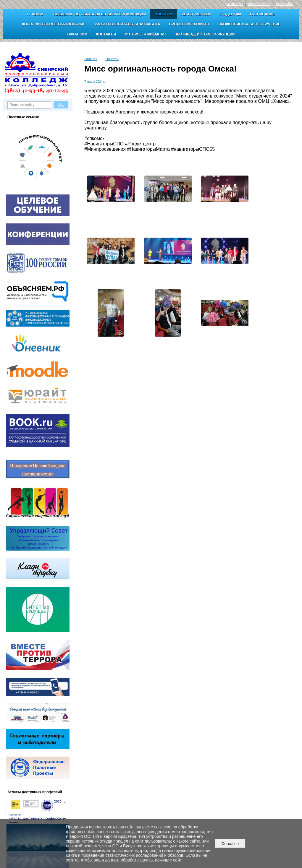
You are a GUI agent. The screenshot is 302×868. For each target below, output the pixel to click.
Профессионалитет (189, 24)
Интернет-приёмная (145, 34)
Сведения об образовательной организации (100, 14)
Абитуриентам (196, 14)
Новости (164, 14)
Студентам (230, 14)
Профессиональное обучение (249, 24)
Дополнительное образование (53, 24)
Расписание (262, 14)
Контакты (106, 34)
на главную (235, 4)
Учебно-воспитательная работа (127, 24)
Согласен (230, 844)
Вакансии (77, 34)
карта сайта (284, 4)
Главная (36, 14)
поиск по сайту (259, 4)
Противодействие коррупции (205, 34)
